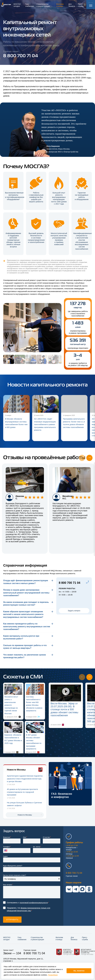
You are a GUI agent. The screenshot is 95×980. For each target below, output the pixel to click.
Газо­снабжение (22, 938)
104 (19, 953)
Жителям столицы (59, 938)
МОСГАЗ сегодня (7, 938)
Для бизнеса (74, 938)
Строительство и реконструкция (37, 938)
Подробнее (53, 975)
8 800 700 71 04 (70, 583)
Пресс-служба (85, 938)
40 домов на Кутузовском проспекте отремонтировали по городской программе (22, 792)
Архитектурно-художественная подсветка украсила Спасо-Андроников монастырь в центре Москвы (25, 779)
